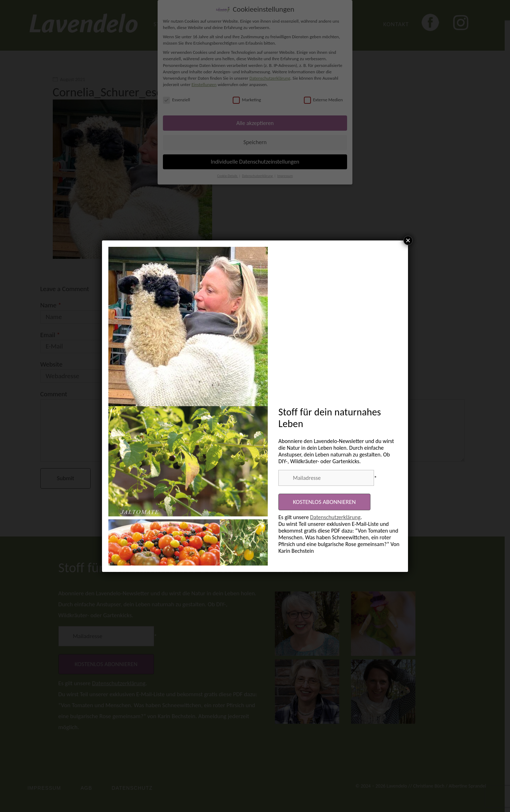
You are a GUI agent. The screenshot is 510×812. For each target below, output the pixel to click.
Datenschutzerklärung (335, 517)
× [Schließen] (408, 240)
